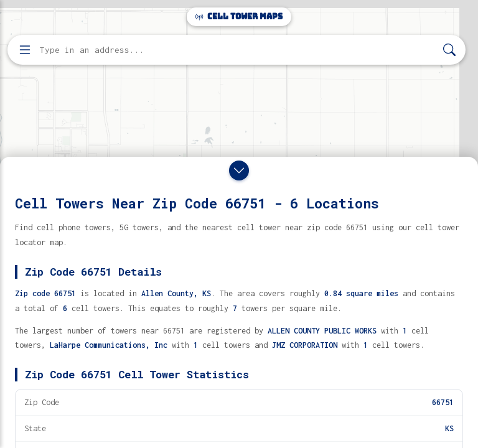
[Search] (449, 50)
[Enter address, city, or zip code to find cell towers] (238, 50)
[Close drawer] (239, 170)
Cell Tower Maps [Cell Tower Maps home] (239, 16)
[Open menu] (25, 50)
